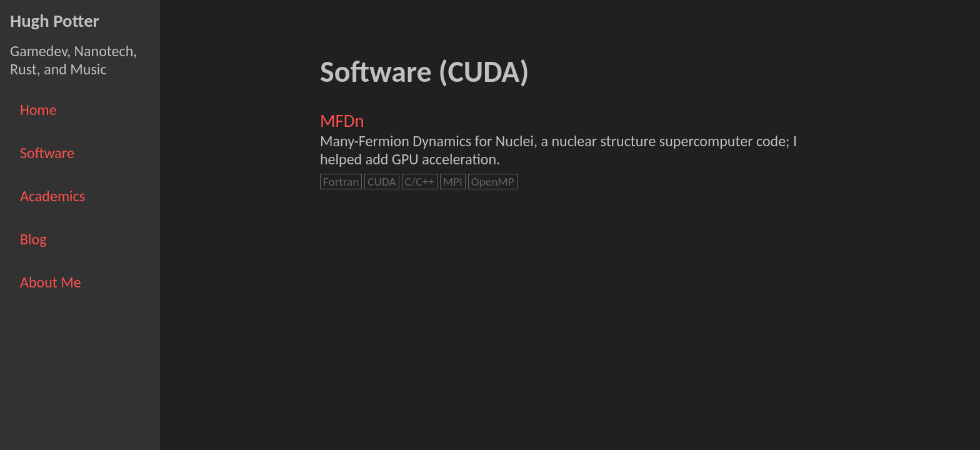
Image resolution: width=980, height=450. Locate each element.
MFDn (342, 121)
